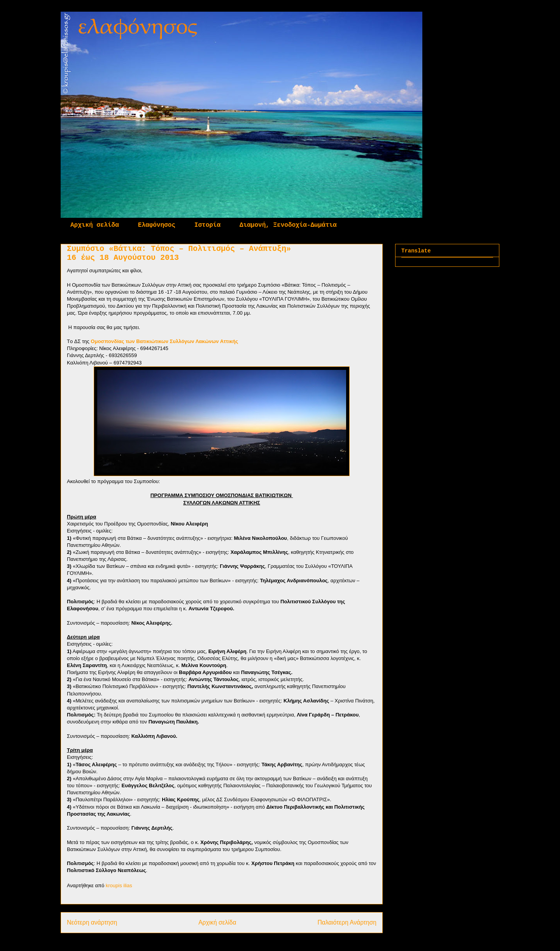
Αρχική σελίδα (95, 225)
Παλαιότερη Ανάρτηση (347, 922)
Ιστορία (207, 225)
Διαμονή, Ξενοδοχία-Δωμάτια (288, 225)
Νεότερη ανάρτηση (92, 922)
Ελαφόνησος (157, 225)
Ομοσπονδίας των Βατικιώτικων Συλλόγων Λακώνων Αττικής (164, 341)
